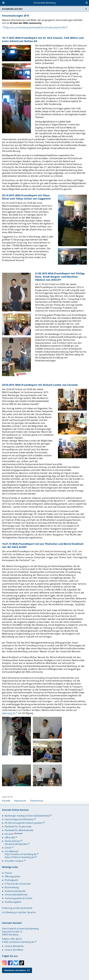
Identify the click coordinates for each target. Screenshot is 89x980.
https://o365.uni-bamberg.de (20, 857)
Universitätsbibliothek (16, 895)
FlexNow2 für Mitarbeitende (19, 830)
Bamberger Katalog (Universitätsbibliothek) (27, 816)
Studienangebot (13, 902)
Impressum (20, 801)
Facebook (10, 963)
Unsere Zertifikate (14, 950)
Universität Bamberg (44, 3)
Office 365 (10, 838)
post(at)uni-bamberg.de (22, 942)
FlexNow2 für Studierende (18, 827)
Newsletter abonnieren (15, 970)
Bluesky (16, 963)
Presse (8, 873)
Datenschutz (37, 801)
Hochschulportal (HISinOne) (19, 819)
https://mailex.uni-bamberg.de (20, 854)
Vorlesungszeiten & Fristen (19, 898)
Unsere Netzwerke (14, 946)
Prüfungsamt (12, 880)
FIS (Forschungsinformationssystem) (24, 823)
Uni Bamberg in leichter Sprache (19, 912)
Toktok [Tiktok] (22, 963)
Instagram (4, 963)
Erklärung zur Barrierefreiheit (17, 908)
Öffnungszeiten (13, 876)
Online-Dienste (12, 841)
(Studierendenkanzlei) (16, 844)
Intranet (9, 834)
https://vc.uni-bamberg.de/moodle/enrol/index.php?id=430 (35, 27)
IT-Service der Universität (18, 884)
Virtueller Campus (14, 861)
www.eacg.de (9, 713)
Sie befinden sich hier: (12, 9)
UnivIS (8, 848)
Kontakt (6, 801)
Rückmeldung (12, 887)
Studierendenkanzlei (15, 891)
